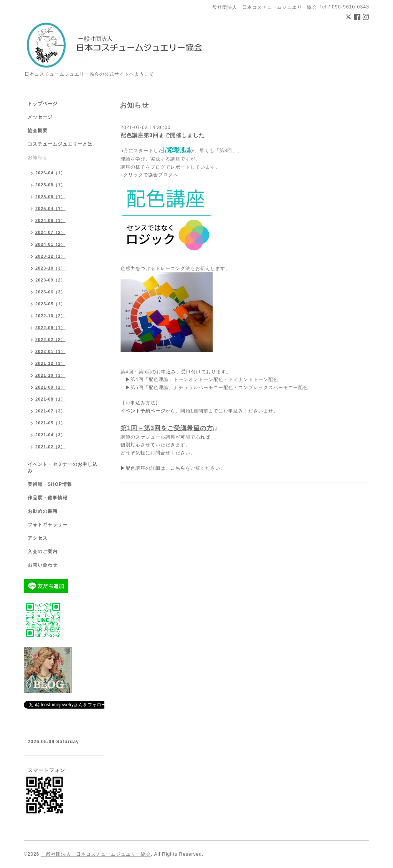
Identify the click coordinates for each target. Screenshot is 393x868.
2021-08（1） (50, 399)
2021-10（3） (50, 375)
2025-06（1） (50, 197)
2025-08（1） (50, 185)
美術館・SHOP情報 (50, 484)
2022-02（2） (50, 340)
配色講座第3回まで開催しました (163, 135)
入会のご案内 (43, 552)
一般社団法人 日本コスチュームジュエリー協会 (96, 854)
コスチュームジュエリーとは (60, 144)
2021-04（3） (50, 435)
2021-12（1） (50, 363)
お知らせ (38, 157)
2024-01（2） (50, 244)
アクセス (38, 538)
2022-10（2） (50, 316)
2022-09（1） (50, 328)
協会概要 (38, 131)
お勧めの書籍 (43, 511)
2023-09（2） (50, 280)
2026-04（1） (50, 173)
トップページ (43, 104)
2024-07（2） (50, 232)
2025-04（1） (50, 209)
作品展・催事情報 (48, 498)
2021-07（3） (50, 411)
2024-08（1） (50, 220)
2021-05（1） (50, 423)
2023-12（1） (50, 256)
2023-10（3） (50, 268)
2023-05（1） (50, 304)
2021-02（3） (50, 447)
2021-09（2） (50, 387)
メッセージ (40, 117)
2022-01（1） (50, 351)
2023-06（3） (50, 292)
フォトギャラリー (48, 525)
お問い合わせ (43, 565)
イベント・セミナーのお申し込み (63, 468)
